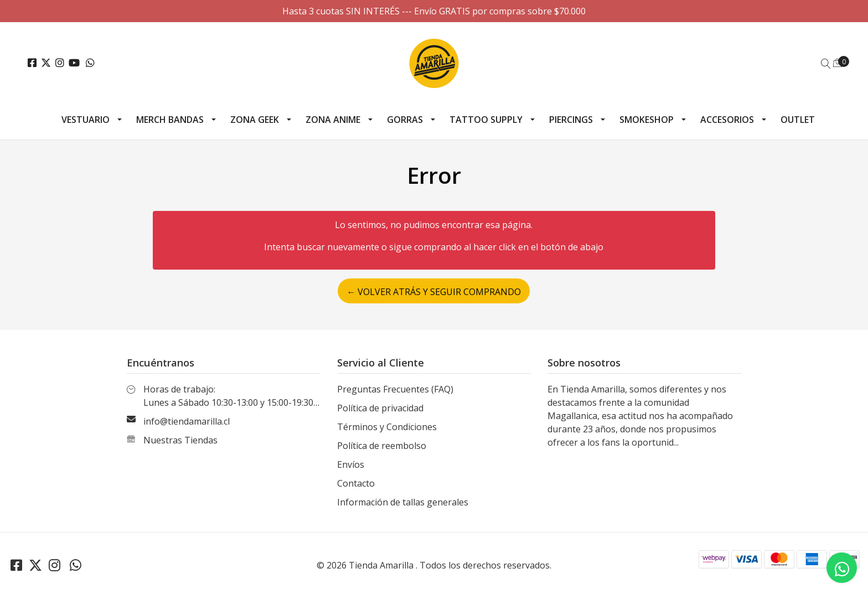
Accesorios (727, 120)
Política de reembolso (382, 446)
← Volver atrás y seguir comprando (434, 292)
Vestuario (86, 120)
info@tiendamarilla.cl (187, 421)
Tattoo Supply (486, 120)
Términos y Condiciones (387, 427)
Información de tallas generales (403, 502)
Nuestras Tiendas (180, 440)
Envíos (351, 464)
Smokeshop (647, 120)
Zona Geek (255, 120)
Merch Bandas (170, 120)
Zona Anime (333, 120)
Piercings (571, 120)
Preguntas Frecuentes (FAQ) (395, 389)
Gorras (405, 120)
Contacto (356, 483)
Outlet (798, 120)
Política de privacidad (380, 408)
